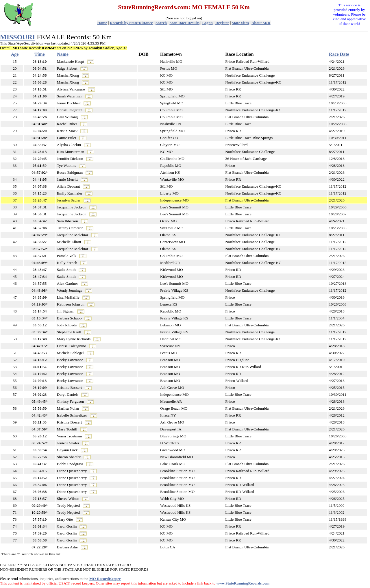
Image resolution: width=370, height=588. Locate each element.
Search (161, 23)
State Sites (240, 23)
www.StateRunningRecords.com (243, 583)
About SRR (261, 23)
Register (222, 23)
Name (63, 54)
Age (15, 54)
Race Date (339, 54)
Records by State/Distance (131, 23)
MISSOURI (17, 37)
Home (102, 23)
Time (39, 54)
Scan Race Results (184, 23)
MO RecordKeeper (105, 579)
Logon (207, 23)
